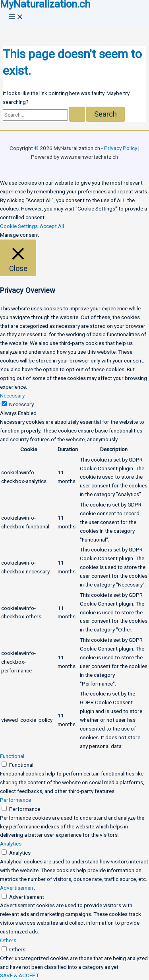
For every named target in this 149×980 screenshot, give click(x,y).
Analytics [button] (11, 844)
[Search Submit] (77, 114)
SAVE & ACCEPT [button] (19, 975)
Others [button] (8, 940)
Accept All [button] (52, 226)
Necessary (21, 404)
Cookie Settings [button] (19, 226)
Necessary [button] (12, 396)
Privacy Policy (121, 148)
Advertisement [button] (17, 888)
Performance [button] (15, 800)
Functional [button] (12, 756)
